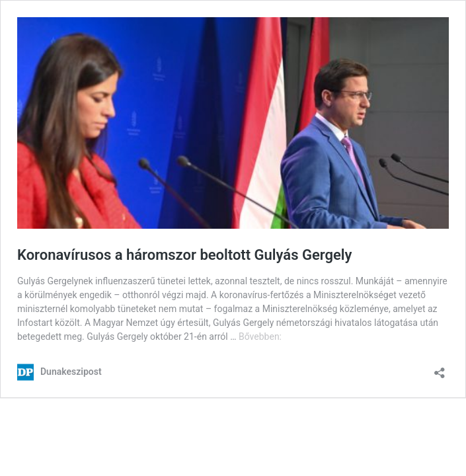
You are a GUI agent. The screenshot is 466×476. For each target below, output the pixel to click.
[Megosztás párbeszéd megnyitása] (440, 369)
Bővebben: (260, 337)
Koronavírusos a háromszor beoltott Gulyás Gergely (184, 255)
